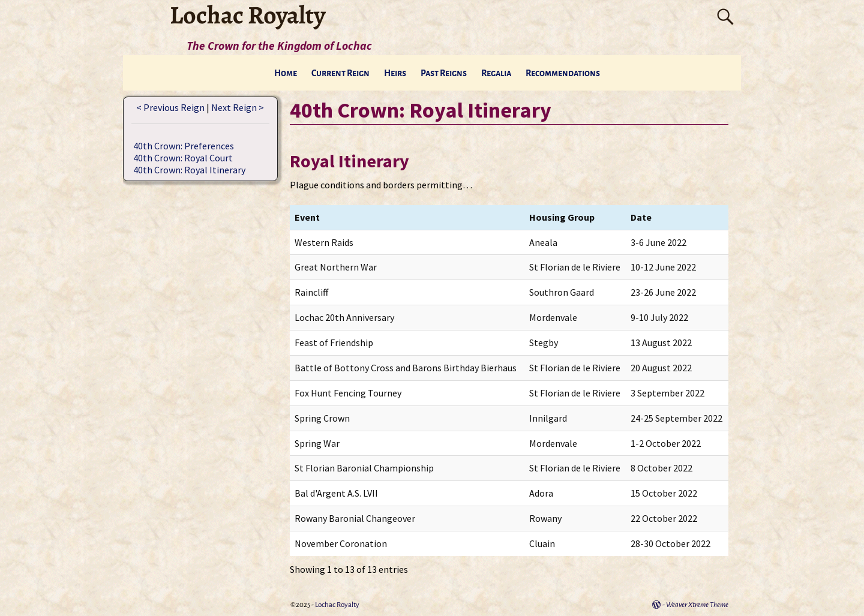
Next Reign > (238, 107)
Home (286, 73)
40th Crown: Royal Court (183, 158)
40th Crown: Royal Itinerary (189, 170)
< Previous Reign (170, 107)
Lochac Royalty (337, 605)
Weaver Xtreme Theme (697, 605)
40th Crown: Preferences (184, 146)
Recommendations (563, 73)
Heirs (395, 73)
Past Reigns (444, 73)
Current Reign (340, 73)
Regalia (496, 73)
